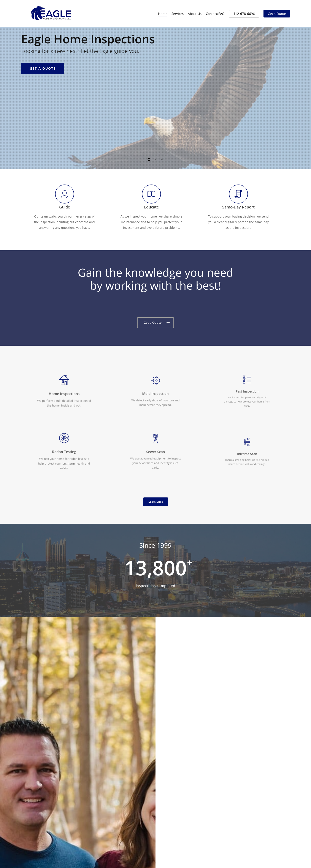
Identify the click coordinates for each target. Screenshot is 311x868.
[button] (155, 323)
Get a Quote (43, 119)
